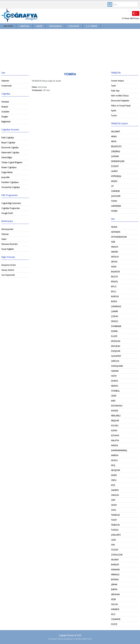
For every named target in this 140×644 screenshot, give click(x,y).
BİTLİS (114, 287)
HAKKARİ (115, 371)
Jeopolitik (5, 177)
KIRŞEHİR (115, 421)
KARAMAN (115, 570)
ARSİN (114, 141)
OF (112, 186)
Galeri (39, 26)
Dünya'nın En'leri (9, 265)
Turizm (114, 116)
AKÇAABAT (116, 132)
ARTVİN (114, 262)
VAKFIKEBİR (116, 206)
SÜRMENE (115, 191)
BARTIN (114, 589)
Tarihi (113, 86)
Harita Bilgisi (7, 157)
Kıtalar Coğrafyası (9, 167)
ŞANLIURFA (116, 535)
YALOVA (114, 604)
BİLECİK (114, 277)
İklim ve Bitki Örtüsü (120, 96)
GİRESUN (115, 361)
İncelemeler (55, 26)
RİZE (113, 485)
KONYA (114, 431)
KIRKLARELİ (116, 416)
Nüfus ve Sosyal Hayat (121, 106)
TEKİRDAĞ (115, 515)
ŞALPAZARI (116, 196)
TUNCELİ (115, 530)
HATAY (114, 376)
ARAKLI (114, 136)
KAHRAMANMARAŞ (119, 450)
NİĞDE (114, 475)
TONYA (114, 201)
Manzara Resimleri (10, 244)
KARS (113, 401)
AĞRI (113, 242)
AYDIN (114, 267)
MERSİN (115, 386)
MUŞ (113, 465)
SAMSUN (115, 495)
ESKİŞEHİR (116, 351)
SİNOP (114, 505)
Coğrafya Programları (11, 208)
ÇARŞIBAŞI (115, 151)
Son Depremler (8, 275)
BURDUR (115, 296)
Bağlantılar (6, 122)
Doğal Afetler (7, 172)
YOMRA (114, 211)
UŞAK (113, 540)
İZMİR (114, 396)
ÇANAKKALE (116, 306)
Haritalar (24, 26)
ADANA (114, 227)
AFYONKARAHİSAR (119, 237)
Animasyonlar (7, 229)
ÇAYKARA (115, 156)
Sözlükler (74, 26)
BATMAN (115, 580)
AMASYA (115, 247)
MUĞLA (114, 460)
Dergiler (5, 117)
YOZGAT (115, 550)
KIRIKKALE (115, 575)
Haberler (5, 81)
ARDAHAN (115, 594)
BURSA (114, 301)
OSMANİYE (116, 619)
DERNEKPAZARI (118, 161)
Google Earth (7, 213)
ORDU (114, 480)
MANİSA (115, 445)
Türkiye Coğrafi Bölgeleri (12, 162)
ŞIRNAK (114, 584)
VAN (113, 545)
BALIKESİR (115, 272)
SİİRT (113, 500)
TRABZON (115, 525)
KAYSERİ (115, 411)
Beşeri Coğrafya (8, 143)
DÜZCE (114, 624)
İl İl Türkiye (92, 26)
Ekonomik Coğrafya (10, 148)
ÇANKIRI (114, 311)
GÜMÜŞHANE (117, 366)
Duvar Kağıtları (8, 249)
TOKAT (114, 520)
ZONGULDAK (117, 555)
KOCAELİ (115, 426)
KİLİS (113, 614)
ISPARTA (115, 381)
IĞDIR (113, 599)
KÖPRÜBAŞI (116, 176)
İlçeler (114, 111)
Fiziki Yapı (115, 91)
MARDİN (115, 455)
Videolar (5, 234)
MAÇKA (114, 181)
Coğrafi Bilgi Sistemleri (11, 203)
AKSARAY (115, 560)
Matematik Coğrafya (10, 152)
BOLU (114, 292)
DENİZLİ (115, 321)
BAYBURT (115, 565)
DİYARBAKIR (116, 326)
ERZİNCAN (116, 341)
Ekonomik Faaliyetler (120, 101)
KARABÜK (115, 609)
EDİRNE (114, 331)
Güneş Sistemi (8, 270)
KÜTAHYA (115, 436)
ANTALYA (115, 257)
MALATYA (115, 440)
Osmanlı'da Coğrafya (11, 187)
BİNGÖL (115, 282)
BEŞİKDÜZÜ (116, 146)
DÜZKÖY (115, 166)
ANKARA (115, 252)
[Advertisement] (70, 50)
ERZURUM (116, 346)
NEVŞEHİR (115, 470)
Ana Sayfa (8, 26)
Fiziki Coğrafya (8, 138)
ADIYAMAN (116, 232)
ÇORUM (115, 316)
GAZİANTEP (116, 356)
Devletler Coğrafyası (10, 182)
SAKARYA (115, 490)
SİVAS (114, 510)
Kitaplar (5, 107)
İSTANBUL (115, 391)
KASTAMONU (117, 406)
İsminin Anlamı (117, 81)
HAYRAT (114, 171)
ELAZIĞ (114, 336)
